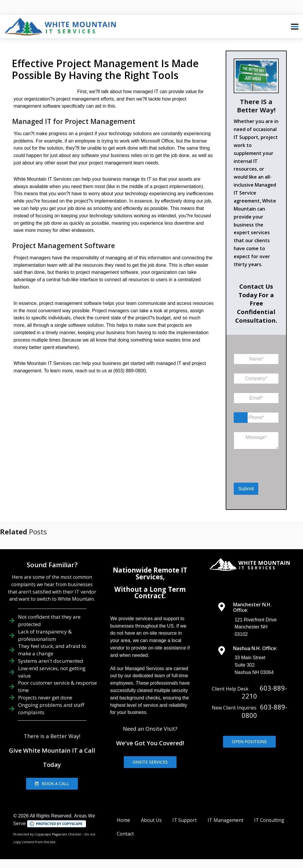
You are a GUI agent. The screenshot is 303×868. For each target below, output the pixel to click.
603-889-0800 (264, 711)
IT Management (226, 820)
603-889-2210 (264, 692)
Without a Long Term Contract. (150, 593)
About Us (151, 820)
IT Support (185, 820)
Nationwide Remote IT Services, (150, 573)
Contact (125, 834)
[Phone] (256, 418)
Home (123, 820)
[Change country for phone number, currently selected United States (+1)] (241, 418)
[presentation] (264, 475)
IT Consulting (269, 820)
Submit (246, 489)
